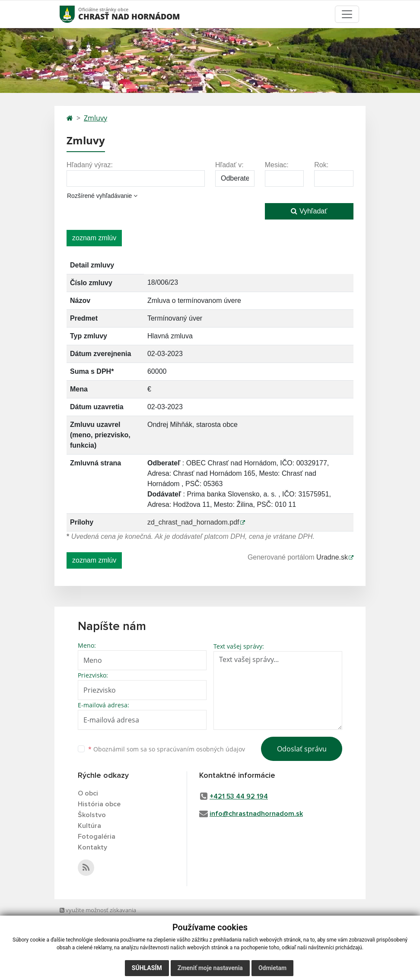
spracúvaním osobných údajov (201, 749)
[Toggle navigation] (347, 14)
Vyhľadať (309, 211)
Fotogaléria (97, 837)
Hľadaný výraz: (90, 165)
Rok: (321, 165)
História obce (99, 804)
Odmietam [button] (272, 968)
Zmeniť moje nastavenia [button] (210, 968)
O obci (88, 793)
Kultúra (89, 826)
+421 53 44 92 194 (239, 796)
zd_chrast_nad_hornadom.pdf (193, 522)
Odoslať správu (302, 749)
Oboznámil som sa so (167, 749)
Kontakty (92, 847)
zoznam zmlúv (94, 238)
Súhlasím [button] (147, 968)
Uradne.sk (332, 557)
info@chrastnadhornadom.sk (256, 814)
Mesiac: (277, 165)
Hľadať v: (229, 165)
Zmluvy (95, 118)
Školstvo (92, 815)
